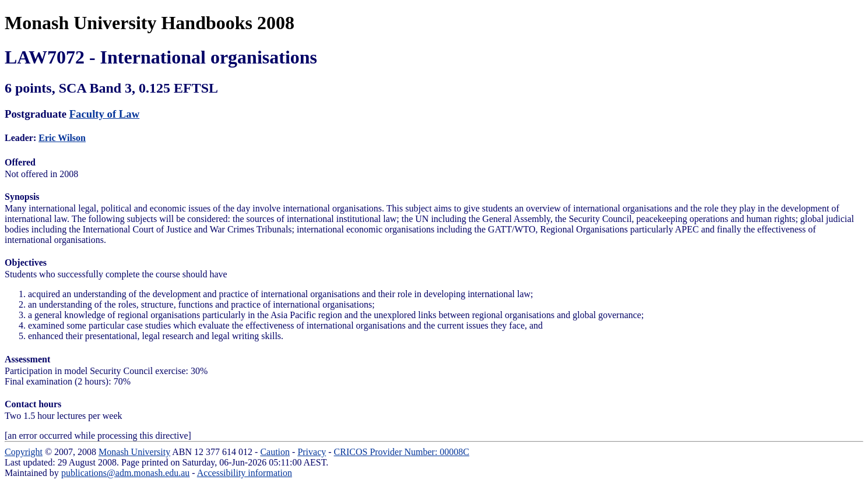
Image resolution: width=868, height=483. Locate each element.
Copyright (24, 452)
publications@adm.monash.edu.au (125, 473)
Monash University (134, 452)
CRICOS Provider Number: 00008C (402, 452)
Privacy (312, 452)
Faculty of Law (105, 114)
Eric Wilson (62, 138)
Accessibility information (245, 473)
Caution (275, 452)
